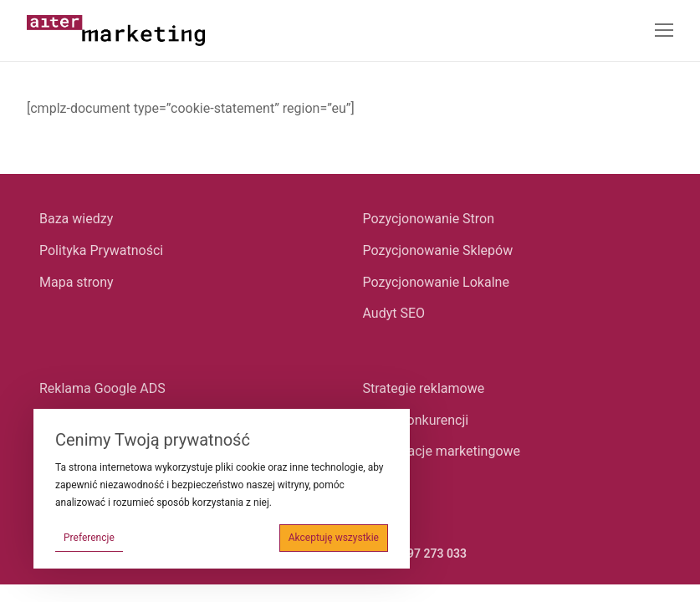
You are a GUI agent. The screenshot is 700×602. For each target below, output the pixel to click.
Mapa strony (77, 282)
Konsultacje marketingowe (442, 451)
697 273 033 (434, 554)
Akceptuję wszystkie (334, 538)
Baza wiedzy (76, 219)
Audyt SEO (394, 313)
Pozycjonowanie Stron (429, 219)
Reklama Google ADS (102, 388)
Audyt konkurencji (416, 420)
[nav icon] (664, 31)
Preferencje (89, 538)
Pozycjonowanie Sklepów (438, 250)
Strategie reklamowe (424, 388)
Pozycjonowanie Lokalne (436, 282)
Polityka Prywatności (101, 250)
